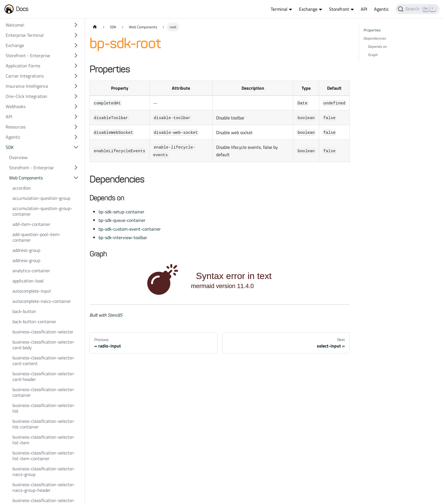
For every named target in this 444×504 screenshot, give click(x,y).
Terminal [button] (279, 9)
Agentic (381, 9)
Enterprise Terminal (25, 35)
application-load (28, 281)
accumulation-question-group (41, 198)
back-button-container (34, 321)
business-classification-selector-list (44, 408)
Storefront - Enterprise (28, 55)
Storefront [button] (339, 9)
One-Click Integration (26, 96)
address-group (26, 250)
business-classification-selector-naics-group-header (44, 487)
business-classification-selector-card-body (44, 345)
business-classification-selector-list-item (44, 440)
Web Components (26, 178)
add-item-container (31, 224)
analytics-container (31, 271)
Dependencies (375, 38)
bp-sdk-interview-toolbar (123, 237)
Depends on (377, 46)
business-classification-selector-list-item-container (44, 456)
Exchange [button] (308, 9)
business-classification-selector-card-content (44, 361)
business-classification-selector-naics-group (44, 471)
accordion (22, 188)
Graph (373, 55)
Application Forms (23, 66)
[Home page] (95, 27)
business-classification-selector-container (44, 392)
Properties (372, 30)
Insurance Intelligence (27, 86)
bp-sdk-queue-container (122, 220)
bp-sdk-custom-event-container (130, 229)
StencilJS (115, 315)
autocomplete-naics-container (42, 301)
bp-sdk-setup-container (121, 212)
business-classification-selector (43, 332)
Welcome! (15, 25)
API (364, 9)
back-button (24, 311)
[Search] (418, 9)
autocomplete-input (32, 291)
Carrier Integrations (25, 76)
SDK (10, 147)
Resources (16, 127)
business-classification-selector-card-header (44, 376)
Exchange (15, 45)
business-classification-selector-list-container (44, 424)
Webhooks (16, 106)
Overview (18, 157)
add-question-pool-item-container (37, 237)
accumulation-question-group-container (42, 211)
